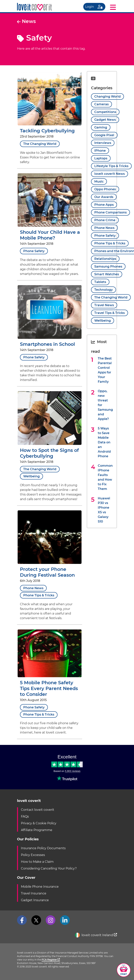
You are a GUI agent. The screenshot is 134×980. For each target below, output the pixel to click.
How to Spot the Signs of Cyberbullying (49, 453)
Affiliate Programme (37, 830)
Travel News (104, 305)
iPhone (100, 151)
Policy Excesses (33, 855)
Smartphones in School (47, 344)
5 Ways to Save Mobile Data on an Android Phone (104, 442)
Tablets (100, 282)
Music (99, 181)
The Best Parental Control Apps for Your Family (105, 370)
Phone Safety (34, 251)
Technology (104, 290)
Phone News (33, 588)
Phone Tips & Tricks (39, 595)
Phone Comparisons (110, 212)
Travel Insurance (34, 893)
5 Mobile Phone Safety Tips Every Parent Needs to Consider (49, 688)
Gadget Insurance (35, 900)
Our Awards (104, 197)
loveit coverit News (110, 174)
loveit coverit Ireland (96, 935)
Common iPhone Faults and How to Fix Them (105, 477)
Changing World (107, 96)
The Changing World (40, 144)
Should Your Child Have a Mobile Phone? (50, 235)
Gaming (101, 127)
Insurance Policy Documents (43, 848)
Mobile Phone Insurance (40, 887)
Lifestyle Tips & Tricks (111, 166)
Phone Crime (105, 220)
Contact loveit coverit (38, 810)
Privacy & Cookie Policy (39, 823)
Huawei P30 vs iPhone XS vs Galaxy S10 (104, 510)
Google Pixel (104, 135)
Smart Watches (107, 274)
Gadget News (105, 120)
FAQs (25, 816)
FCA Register (51, 960)
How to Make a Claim (37, 862)
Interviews (103, 143)
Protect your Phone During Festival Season (47, 572)
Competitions (105, 112)
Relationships (105, 259)
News (26, 21)
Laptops (101, 158)
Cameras (101, 104)
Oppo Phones (105, 189)
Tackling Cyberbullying (47, 131)
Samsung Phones (108, 266)
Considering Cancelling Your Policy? (49, 868)
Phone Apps (104, 205)
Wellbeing (31, 476)
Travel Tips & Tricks (110, 313)
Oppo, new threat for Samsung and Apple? (105, 405)
